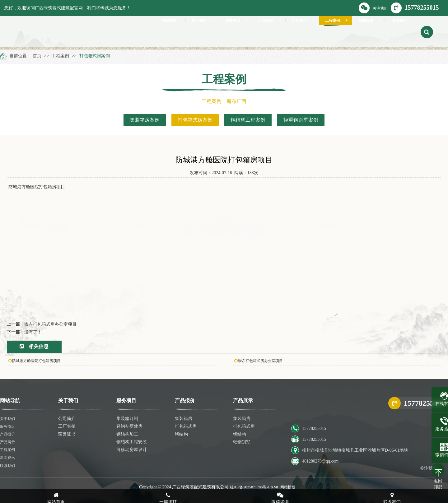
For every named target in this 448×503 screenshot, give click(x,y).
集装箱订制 (127, 419)
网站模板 (291, 487)
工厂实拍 (67, 426)
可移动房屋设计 (132, 450)
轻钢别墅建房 (129, 426)
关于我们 (9, 419)
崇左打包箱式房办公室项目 (50, 324)
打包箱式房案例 (95, 56)
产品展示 (9, 442)
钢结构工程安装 (132, 442)
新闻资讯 (9, 457)
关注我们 (373, 8)
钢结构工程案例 (248, 120)
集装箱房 (184, 419)
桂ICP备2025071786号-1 (248, 487)
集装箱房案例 (145, 120)
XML (277, 487)
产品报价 (9, 434)
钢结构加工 (127, 434)
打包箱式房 (186, 426)
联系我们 (9, 466)
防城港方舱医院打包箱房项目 (40, 361)
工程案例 (60, 56)
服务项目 (9, 426)
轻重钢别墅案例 (301, 120)
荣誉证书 (67, 434)
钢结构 (181, 434)
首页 (37, 56)
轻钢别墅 (242, 442)
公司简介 (67, 419)
